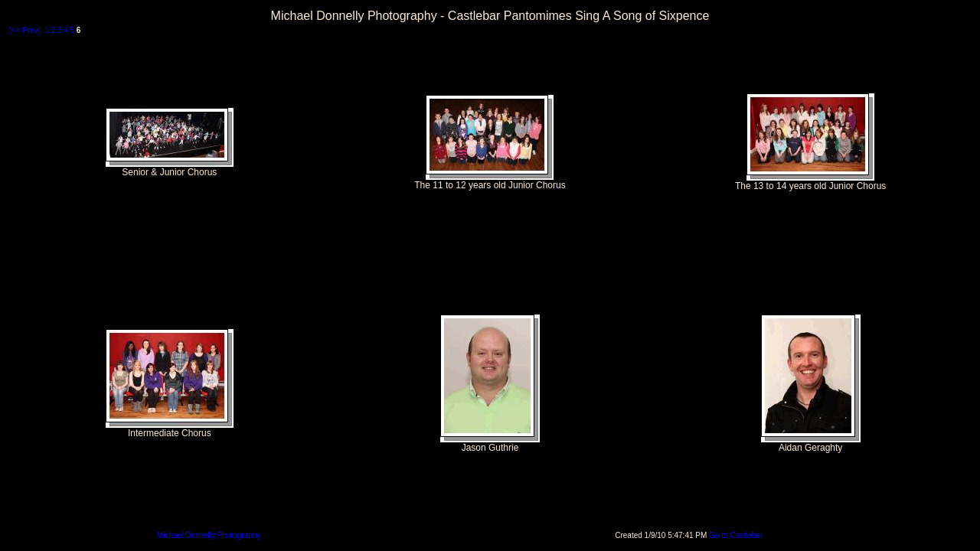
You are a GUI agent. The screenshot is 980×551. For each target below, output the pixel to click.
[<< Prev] (25, 30)
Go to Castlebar (736, 535)
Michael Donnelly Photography (209, 535)
